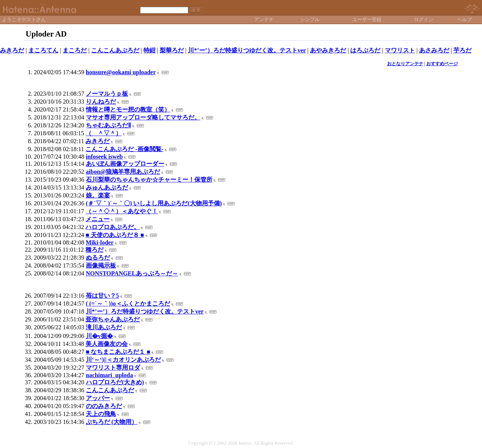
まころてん (43, 50)
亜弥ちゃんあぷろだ (113, 319)
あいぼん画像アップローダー (125, 164)
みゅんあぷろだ (107, 187)
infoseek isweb (104, 157)
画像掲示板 (101, 265)
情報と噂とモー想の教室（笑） (128, 109)
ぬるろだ (98, 258)
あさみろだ (434, 50)
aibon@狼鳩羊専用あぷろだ (123, 172)
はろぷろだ (365, 50)
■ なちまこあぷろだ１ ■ (118, 352)
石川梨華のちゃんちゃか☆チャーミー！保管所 (149, 180)
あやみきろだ (328, 50)
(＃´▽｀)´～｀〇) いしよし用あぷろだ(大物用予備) (154, 203)
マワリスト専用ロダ (113, 368)
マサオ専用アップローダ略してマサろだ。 (143, 117)
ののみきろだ (104, 406)
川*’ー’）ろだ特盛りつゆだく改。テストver (247, 50)
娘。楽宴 (98, 195)
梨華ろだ (172, 50)
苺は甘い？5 (102, 296)
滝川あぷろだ (104, 327)
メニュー (98, 219)
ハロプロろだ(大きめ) (115, 382)
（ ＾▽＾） (104, 133)
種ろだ (95, 250)
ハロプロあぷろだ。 (113, 227)
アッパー (98, 398)
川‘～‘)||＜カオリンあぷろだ (123, 360)
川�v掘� (99, 336)
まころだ (75, 50)
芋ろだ (462, 50)
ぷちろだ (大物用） (112, 422)
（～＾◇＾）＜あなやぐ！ (122, 211)
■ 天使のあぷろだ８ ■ (115, 235)
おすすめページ (442, 64)
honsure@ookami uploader (121, 72)
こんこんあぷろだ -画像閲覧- (124, 149)
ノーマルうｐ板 (107, 94)
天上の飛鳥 (101, 414)
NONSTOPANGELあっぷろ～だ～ (132, 273)
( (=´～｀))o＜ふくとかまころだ (128, 304)
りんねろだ (101, 102)
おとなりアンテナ (405, 64)
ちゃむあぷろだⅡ (108, 125)
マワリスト (400, 50)
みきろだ (12, 50)
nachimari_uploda (109, 375)
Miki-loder (100, 242)
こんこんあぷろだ (115, 50)
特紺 (149, 50)
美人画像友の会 (107, 344)
